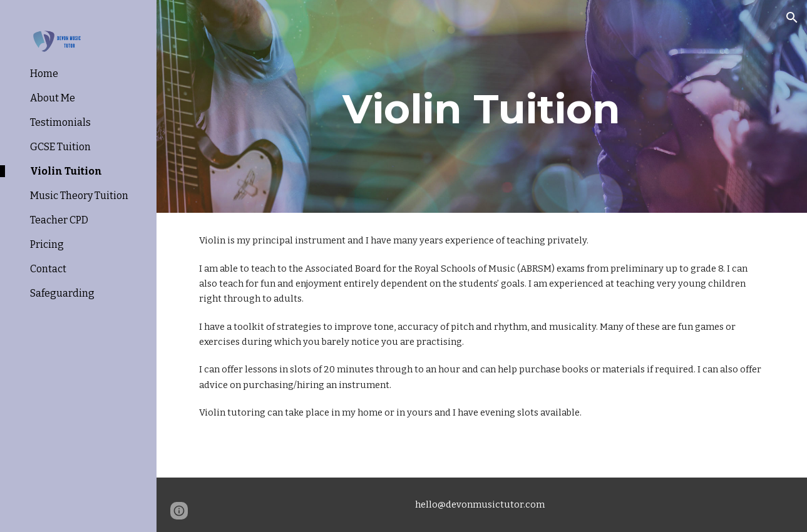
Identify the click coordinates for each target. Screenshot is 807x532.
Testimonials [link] (60, 122)
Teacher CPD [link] (59, 220)
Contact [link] (48, 269)
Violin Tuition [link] (66, 171)
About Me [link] (53, 98)
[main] (482, 106)
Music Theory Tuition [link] (79, 196)
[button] (792, 18)
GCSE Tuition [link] (60, 147)
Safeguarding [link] (62, 293)
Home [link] (44, 74)
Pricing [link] (47, 244)
